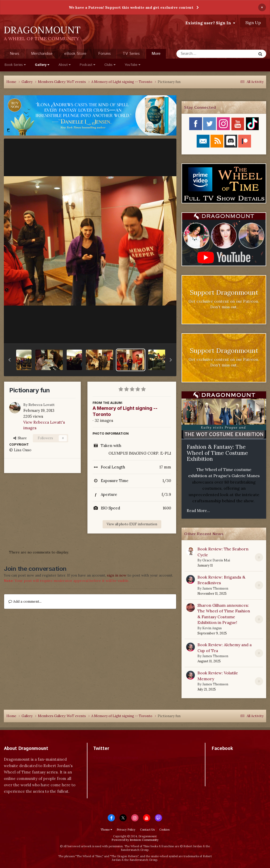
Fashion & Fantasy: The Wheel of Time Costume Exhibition (217, 453)
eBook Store (75, 54)
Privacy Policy (126, 830)
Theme (106, 830)
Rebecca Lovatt (42, 405)
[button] (9, 360)
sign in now (117, 575)
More (156, 54)
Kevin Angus (212, 628)
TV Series (131, 54)
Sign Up (253, 23)
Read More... (198, 511)
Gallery (42, 65)
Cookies (164, 830)
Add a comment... (25, 601)
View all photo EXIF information (132, 524)
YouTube (132, 65)
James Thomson (215, 588)
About (64, 65)
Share (20, 438)
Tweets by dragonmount (116, 757)
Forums (104, 54)
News (14, 54)
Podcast (87, 65)
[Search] (203, 54)
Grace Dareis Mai (216, 560)
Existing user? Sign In (210, 23)
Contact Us (147, 830)
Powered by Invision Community (135, 840)
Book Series (15, 65)
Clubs (110, 65)
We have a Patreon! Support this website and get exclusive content (131, 7)
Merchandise (42, 54)
